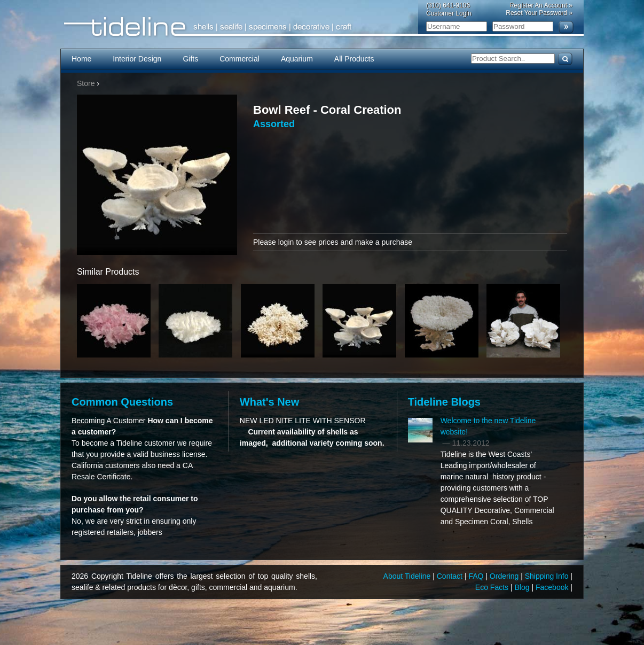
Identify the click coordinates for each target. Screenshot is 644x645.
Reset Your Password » (539, 13)
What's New (269, 402)
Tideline (322, 27)
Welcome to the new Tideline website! (488, 426)
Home (81, 59)
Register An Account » (541, 5)
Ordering (505, 576)
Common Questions (122, 402)
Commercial (239, 59)
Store (86, 83)
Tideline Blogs (444, 402)
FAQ (477, 576)
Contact (451, 576)
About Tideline (408, 576)
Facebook (553, 587)
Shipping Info (548, 576)
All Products (354, 59)
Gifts (190, 59)
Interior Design (137, 59)
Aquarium (297, 59)
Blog (523, 587)
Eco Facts (493, 587)
